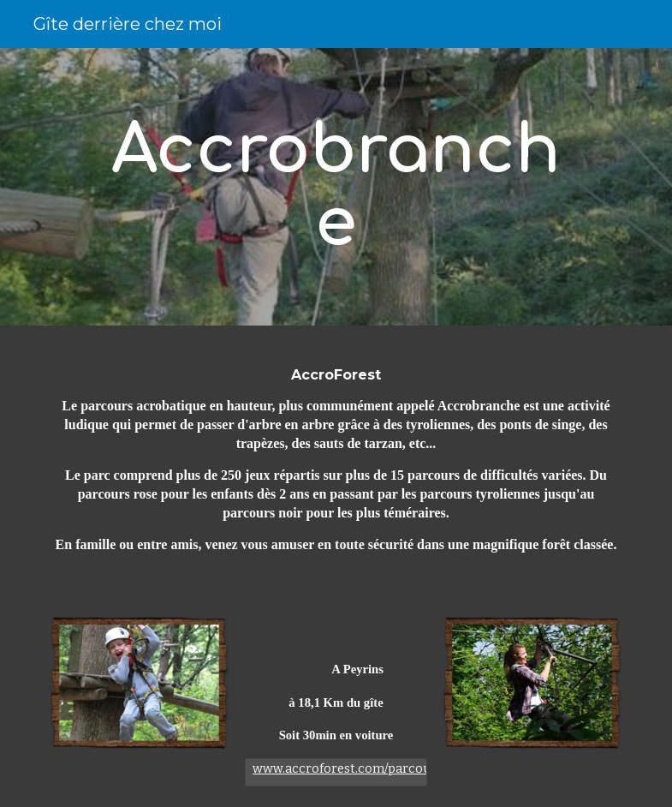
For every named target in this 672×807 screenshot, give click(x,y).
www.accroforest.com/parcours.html (364, 768)
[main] (336, 187)
